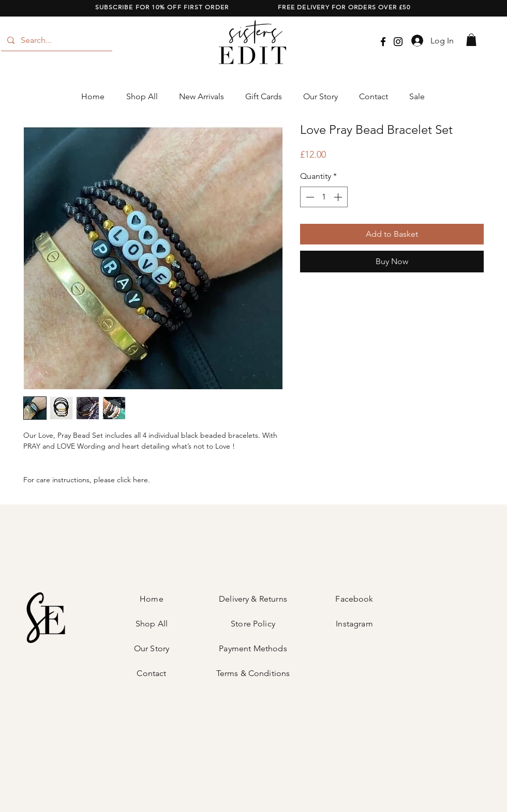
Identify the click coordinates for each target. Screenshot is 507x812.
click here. (133, 480)
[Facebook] (383, 42)
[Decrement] (309, 197)
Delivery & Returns (253, 599)
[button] (471, 40)
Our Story (152, 648)
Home (152, 599)
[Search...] (56, 41)
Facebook (354, 599)
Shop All (152, 624)
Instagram (354, 624)
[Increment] (339, 197)
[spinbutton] (324, 197)
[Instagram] (398, 42)
